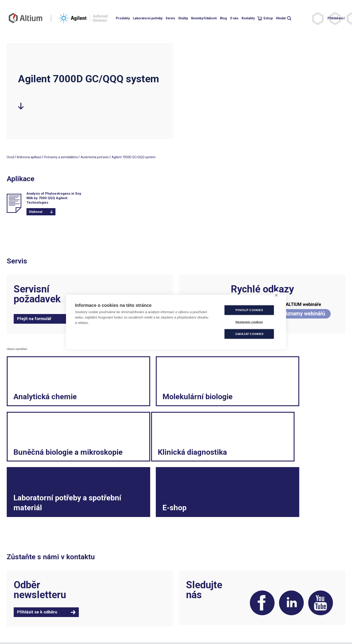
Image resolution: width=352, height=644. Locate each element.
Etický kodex (273, 620)
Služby (183, 18)
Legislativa (272, 606)
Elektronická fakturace (194, 615)
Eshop (268, 18)
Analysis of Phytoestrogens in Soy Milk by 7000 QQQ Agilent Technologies (54, 198)
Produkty (123, 18)
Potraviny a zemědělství (61, 157)
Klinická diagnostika (50, 460)
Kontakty (248, 18)
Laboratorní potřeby (148, 18)
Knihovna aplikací (29, 157)
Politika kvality (188, 611)
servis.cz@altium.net (107, 624)
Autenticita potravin (95, 157)
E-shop (256, 460)
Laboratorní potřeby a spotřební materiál (167, 455)
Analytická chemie (47, 401)
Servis (170, 18)
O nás (234, 18)
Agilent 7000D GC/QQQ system (134, 157)
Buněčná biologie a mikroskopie (278, 395)
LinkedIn (289, 560)
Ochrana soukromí (191, 620)
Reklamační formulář (279, 611)
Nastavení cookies (191, 629)
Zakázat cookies (250, 334)
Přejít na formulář (34, 319)
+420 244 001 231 (105, 606)
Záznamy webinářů (303, 314)
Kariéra (269, 615)
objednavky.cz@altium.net (111, 620)
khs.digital (27, 629)
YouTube (320, 560)
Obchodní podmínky (192, 606)
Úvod (10, 157)
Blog (223, 18)
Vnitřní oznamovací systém (283, 629)
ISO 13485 (116, 629)
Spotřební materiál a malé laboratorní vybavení (297, 624)
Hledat (281, 18)
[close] (276, 295)
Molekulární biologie (165, 401)
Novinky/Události (204, 18)
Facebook (258, 560)
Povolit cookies (250, 310)
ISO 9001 (99, 629)
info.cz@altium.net (106, 615)
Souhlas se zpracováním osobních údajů (207, 624)
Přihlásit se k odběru (37, 569)
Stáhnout (36, 212)
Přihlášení (335, 18)
